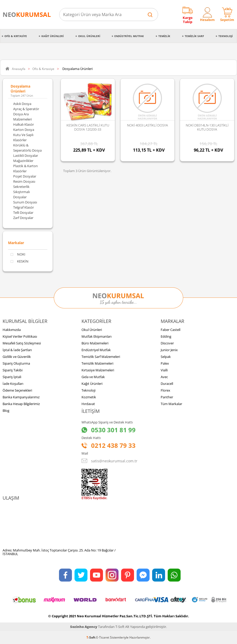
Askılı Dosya (22, 104)
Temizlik (164, 36)
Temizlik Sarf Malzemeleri (101, 357)
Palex (165, 363)
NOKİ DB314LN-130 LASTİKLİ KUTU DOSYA (207, 127)
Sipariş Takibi (13, 370)
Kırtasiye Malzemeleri (98, 370)
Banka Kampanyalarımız (21, 397)
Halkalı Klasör (24, 124)
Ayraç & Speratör (26, 109)
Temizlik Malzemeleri (97, 363)
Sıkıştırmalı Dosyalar (21, 194)
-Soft (91, 637)
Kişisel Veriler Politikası (20, 336)
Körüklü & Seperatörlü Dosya (27, 148)
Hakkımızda (12, 330)
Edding (166, 336)
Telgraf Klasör (24, 207)
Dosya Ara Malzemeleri (23, 117)
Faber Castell (171, 330)
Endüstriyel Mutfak (129, 36)
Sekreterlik (21, 187)
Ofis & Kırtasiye (16, 36)
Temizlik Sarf (194, 36)
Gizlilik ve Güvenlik (17, 357)
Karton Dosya (24, 130)
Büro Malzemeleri (95, 343)
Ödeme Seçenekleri (17, 390)
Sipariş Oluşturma (16, 363)
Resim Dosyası (24, 181)
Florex (165, 390)
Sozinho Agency (84, 627)
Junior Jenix (169, 350)
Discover (167, 343)
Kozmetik (89, 397)
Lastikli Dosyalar (26, 155)
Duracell (167, 384)
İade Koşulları (13, 384)
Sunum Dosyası (25, 202)
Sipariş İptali (12, 377)
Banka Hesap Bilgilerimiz (21, 404)
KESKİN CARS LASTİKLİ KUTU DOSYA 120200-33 (88, 127)
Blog (6, 411)
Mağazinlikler (23, 161)
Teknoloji (225, 36)
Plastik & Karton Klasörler (25, 168)
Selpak (166, 357)
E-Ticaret (103, 637)
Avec (164, 377)
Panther (167, 397)
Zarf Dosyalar (23, 218)
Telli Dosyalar (23, 213)
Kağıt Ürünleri (53, 36)
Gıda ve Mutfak (93, 377)
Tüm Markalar (171, 404)
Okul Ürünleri (89, 36)
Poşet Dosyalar (25, 176)
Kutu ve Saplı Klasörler (23, 137)
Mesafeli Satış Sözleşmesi (22, 343)
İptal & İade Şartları (17, 350)
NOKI (18, 254)
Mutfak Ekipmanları (97, 336)
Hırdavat (88, 404)
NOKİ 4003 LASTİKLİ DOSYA (147, 125)
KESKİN (20, 261)
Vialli (164, 370)
